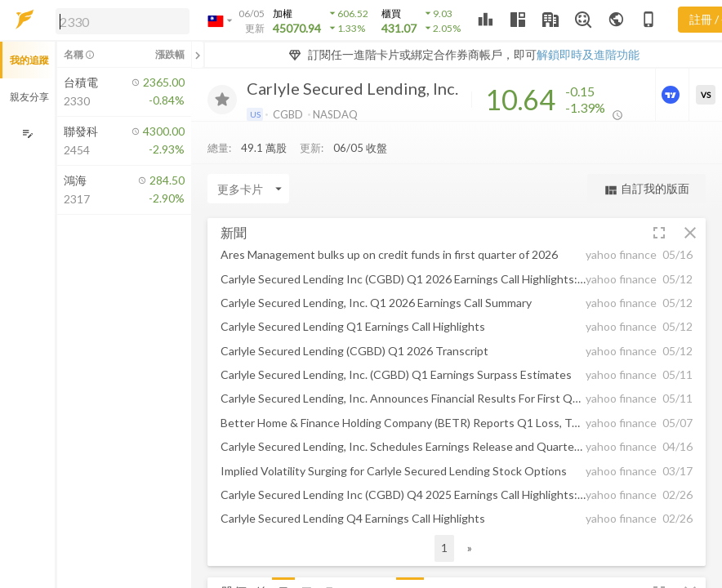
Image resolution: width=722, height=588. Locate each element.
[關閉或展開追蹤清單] (198, 55)
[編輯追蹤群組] (27, 134)
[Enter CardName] (248, 189)
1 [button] (444, 548)
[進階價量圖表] (672, 95)
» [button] (470, 548)
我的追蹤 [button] (29, 60)
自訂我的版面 (646, 189)
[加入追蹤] (222, 100)
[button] (119, 20)
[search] (123, 21)
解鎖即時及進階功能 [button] (588, 54)
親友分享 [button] (29, 97)
